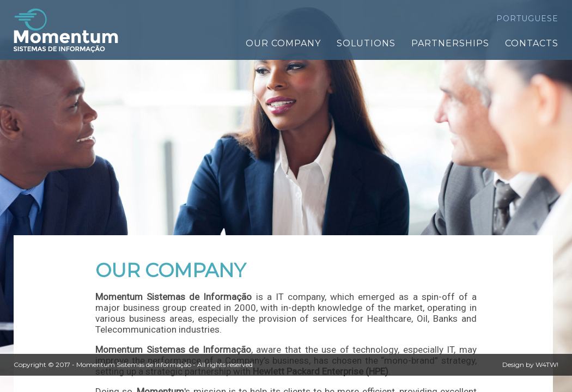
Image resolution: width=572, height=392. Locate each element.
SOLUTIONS (366, 43)
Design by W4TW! (530, 365)
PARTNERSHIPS (450, 43)
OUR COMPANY (283, 43)
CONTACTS (532, 43)
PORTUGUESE (527, 19)
